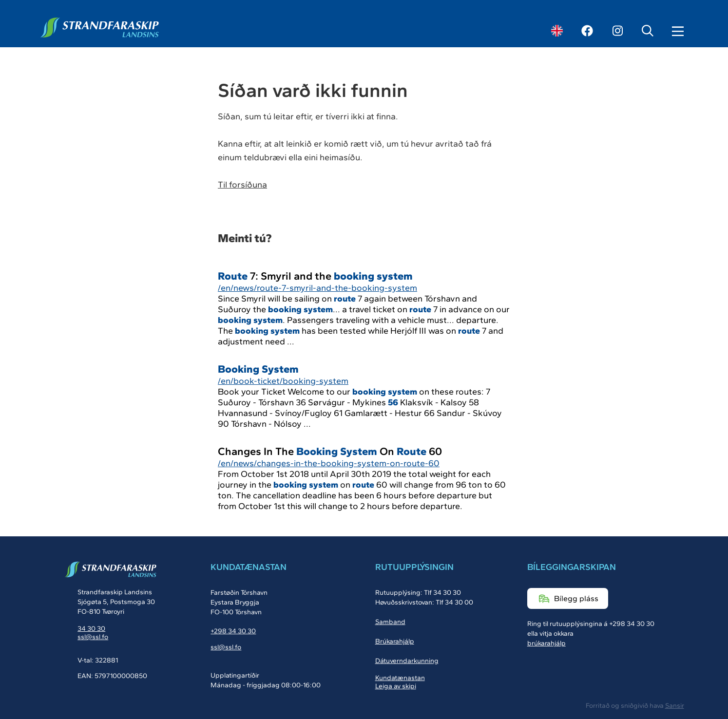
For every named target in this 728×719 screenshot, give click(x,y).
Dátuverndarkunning (407, 661)
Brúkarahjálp (395, 641)
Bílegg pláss (576, 598)
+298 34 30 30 (233, 631)
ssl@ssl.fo (93, 637)
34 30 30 (91, 629)
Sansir (675, 706)
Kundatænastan (400, 678)
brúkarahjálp (546, 643)
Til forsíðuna (242, 185)
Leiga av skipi (396, 686)
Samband (390, 622)
